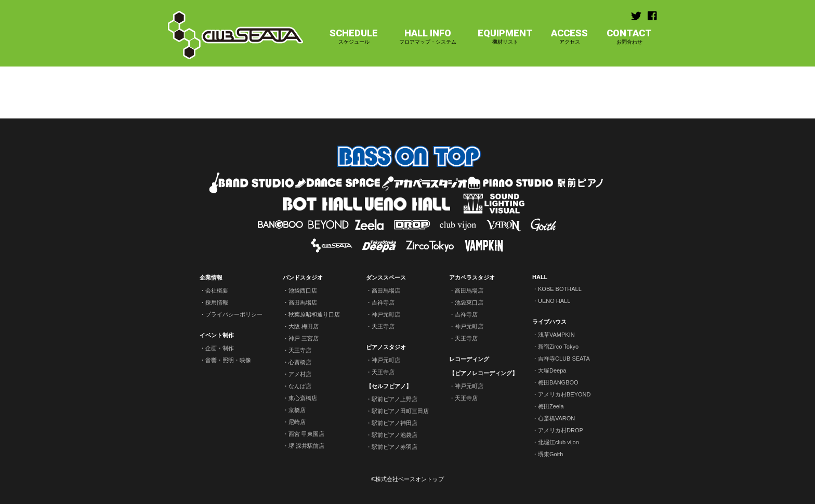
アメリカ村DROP (561, 430)
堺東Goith (550, 454)
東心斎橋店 (303, 398)
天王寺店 (300, 350)
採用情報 (217, 302)
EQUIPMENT (505, 37)
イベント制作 (217, 335)
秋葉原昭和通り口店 (314, 314)
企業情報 (211, 277)
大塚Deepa (552, 370)
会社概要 (217, 290)
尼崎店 (297, 422)
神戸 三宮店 (304, 338)
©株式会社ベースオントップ (407, 479)
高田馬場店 (303, 302)
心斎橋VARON (556, 418)
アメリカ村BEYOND (564, 394)
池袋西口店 (303, 290)
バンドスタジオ (303, 277)
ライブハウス (549, 322)
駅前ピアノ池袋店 (395, 435)
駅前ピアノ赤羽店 (395, 447)
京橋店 (297, 410)
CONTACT (629, 37)
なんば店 (300, 386)
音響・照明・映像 (228, 360)
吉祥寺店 (383, 302)
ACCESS (569, 37)
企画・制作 (220, 348)
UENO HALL (554, 301)
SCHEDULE (354, 37)
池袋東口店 (469, 302)
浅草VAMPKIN (556, 335)
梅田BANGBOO (558, 382)
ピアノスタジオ (386, 347)
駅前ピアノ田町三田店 (400, 411)
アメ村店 (300, 374)
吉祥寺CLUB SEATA (564, 359)
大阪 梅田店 (304, 326)
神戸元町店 (386, 314)
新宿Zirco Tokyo (558, 347)
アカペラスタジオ (472, 277)
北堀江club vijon (558, 442)
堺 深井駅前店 (306, 446)
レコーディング (469, 359)
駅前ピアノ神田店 (395, 423)
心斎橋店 (300, 362)
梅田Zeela (551, 406)
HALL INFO (428, 37)
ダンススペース (386, 277)
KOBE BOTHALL (560, 289)
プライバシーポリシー (234, 314)
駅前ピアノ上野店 (395, 399)
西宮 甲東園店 (306, 434)
